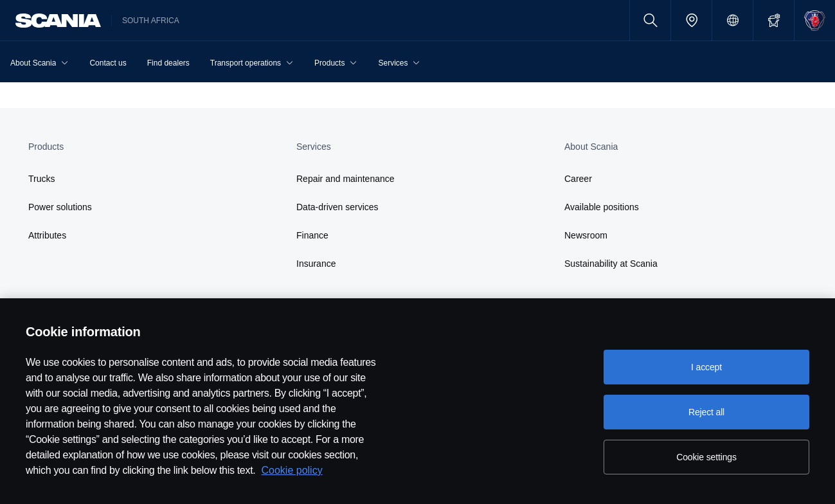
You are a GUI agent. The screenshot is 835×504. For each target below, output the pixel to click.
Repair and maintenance (346, 179)
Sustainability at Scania (611, 264)
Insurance (316, 264)
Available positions (602, 207)
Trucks (41, 179)
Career (578, 179)
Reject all (706, 412)
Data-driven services (337, 207)
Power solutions (60, 207)
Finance (312, 235)
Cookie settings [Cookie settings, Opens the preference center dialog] (706, 457)
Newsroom (586, 235)
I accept (706, 367)
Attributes (47, 235)
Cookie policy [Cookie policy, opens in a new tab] (292, 470)
